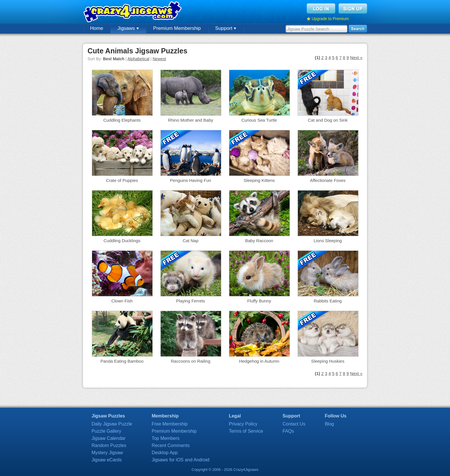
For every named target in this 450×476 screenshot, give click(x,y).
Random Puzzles (109, 445)
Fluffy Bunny (259, 301)
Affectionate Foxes (328, 180)
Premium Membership (177, 28)
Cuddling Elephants (122, 120)
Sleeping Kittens (259, 180)
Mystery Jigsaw (107, 453)
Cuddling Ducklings (122, 241)
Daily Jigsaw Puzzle (112, 424)
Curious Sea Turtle (259, 120)
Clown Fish (122, 301)
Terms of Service (246, 431)
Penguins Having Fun (190, 180)
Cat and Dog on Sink (328, 120)
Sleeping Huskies (328, 361)
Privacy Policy (243, 424)
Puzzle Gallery (106, 431)
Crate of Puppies (122, 180)
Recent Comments (171, 445)
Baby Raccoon (259, 241)
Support (226, 28)
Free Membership (169, 424)
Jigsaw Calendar (108, 438)
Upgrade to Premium (330, 19)
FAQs (288, 431)
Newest (159, 59)
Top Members (165, 438)
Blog (329, 424)
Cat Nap (190, 241)
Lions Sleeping (328, 241)
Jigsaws (128, 28)
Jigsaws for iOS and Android (180, 460)
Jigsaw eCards (107, 460)
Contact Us (294, 424)
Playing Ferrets (191, 301)
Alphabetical (138, 59)
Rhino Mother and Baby (191, 120)
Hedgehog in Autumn (259, 361)
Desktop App (165, 453)
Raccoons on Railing (191, 361)
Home (97, 28)
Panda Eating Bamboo (122, 361)
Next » (356, 58)
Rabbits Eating (328, 301)
